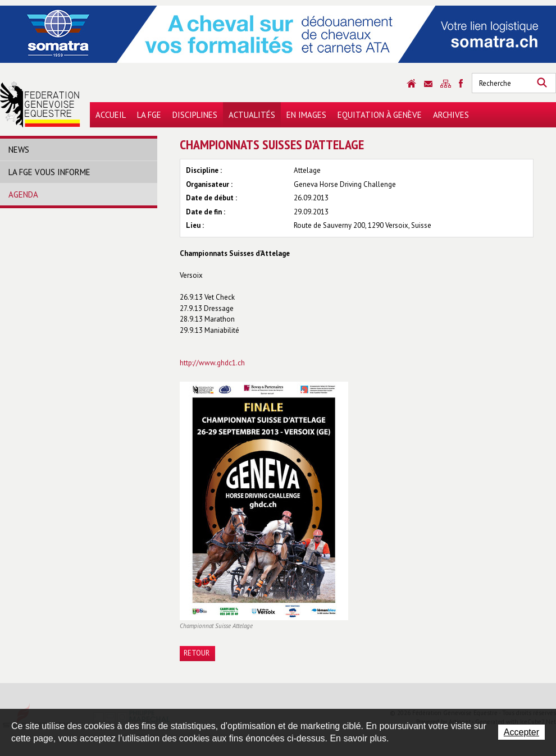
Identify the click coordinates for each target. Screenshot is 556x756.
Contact (428, 84)
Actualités (252, 115)
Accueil (111, 115)
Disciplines (195, 115)
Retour (197, 653)
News (19, 150)
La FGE (149, 115)
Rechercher (542, 83)
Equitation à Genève (380, 115)
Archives (451, 115)
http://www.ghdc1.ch (212, 363)
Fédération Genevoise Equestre (40, 104)
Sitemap (446, 84)
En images (306, 115)
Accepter (521, 732)
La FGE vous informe (49, 172)
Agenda (23, 194)
